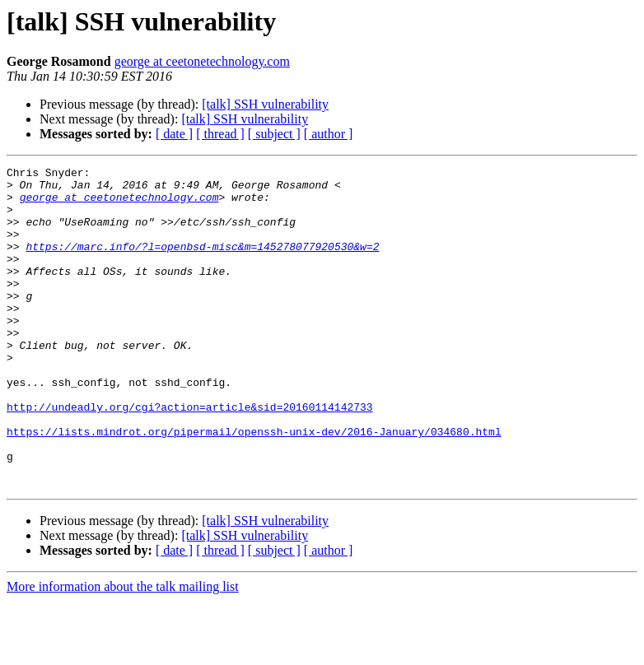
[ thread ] (220, 134)
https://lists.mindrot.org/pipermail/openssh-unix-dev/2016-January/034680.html (254, 486)
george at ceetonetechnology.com (202, 61)
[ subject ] (274, 134)
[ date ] (174, 134)
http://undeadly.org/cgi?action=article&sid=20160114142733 (190, 456)
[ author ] (329, 134)
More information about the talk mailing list (123, 651)
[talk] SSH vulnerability (265, 104)
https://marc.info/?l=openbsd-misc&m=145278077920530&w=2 (202, 263)
